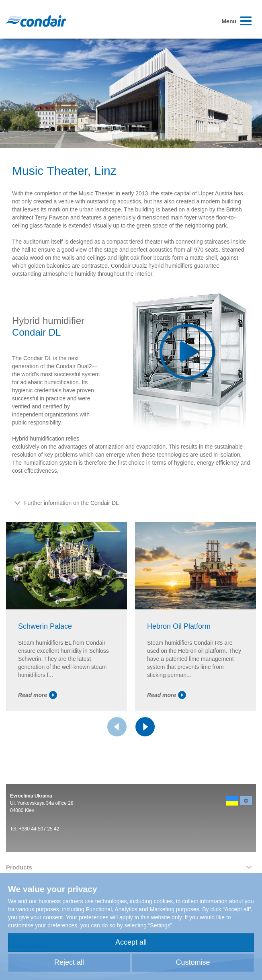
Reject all (69, 962)
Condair (36, 21)
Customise (193, 962)
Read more (38, 695)
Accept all (131, 942)
